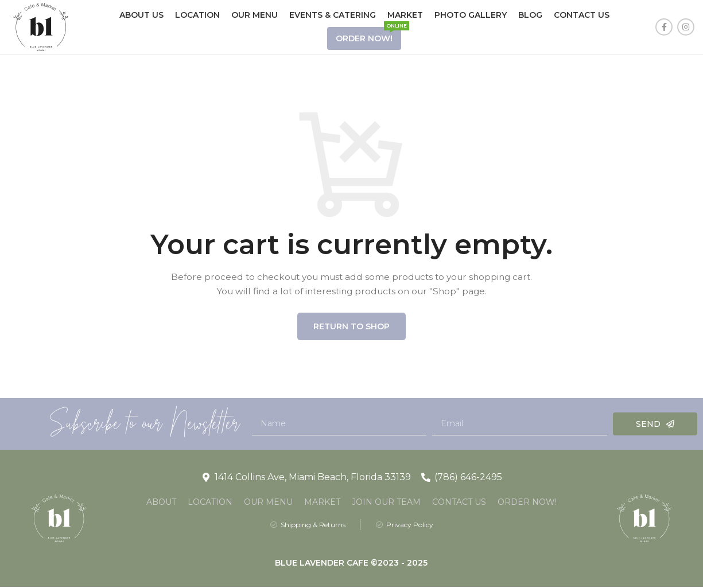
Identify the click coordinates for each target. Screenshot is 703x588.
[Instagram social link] (686, 28)
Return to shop (351, 327)
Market (322, 503)
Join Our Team (386, 503)
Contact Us (459, 503)
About (161, 503)
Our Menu (268, 503)
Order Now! (527, 503)
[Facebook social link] (664, 28)
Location (210, 503)
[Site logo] (41, 26)
